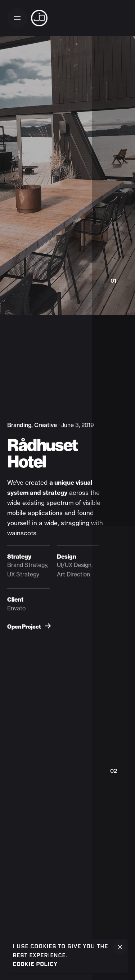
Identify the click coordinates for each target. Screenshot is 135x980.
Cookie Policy (35, 964)
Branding (19, 425)
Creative (46, 425)
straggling (75, 523)
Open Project (29, 627)
